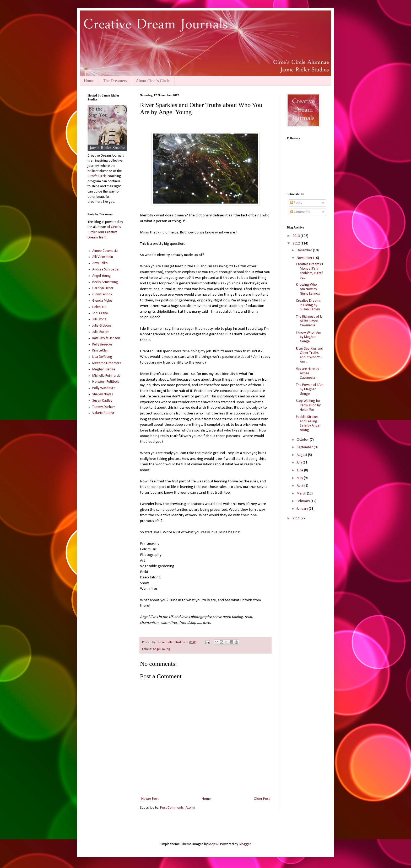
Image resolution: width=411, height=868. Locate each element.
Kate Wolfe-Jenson (106, 338)
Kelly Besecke (102, 345)
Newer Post (150, 799)
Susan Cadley (102, 401)
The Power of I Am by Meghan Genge (310, 389)
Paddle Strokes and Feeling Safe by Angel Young (308, 424)
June (300, 470)
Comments (300, 212)
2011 (297, 518)
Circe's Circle (97, 176)
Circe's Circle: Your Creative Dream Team (104, 232)
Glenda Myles (102, 301)
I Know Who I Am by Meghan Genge (309, 337)
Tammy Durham (104, 407)
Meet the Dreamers (107, 363)
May (300, 478)
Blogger (245, 844)
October (303, 440)
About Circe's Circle (153, 81)
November (305, 258)
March (302, 494)
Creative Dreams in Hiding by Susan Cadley (308, 305)
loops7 (213, 844)
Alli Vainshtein (103, 257)
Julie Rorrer (101, 332)
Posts (296, 203)
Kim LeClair (101, 351)
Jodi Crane (100, 313)
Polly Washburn (104, 388)
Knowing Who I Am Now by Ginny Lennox (308, 289)
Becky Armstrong (105, 282)
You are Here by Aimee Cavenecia (307, 373)
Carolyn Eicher (103, 288)
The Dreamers (115, 81)
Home (89, 81)
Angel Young (161, 649)
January (303, 509)
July (300, 463)
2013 (297, 236)
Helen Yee (99, 307)
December (305, 250)
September (305, 447)
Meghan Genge (104, 369)
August (302, 455)
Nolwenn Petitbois (106, 382)
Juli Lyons (99, 319)
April (301, 486)
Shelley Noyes (103, 394)
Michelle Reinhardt (106, 376)
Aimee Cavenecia (105, 251)
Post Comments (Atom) (177, 808)
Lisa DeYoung (102, 357)
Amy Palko (100, 263)
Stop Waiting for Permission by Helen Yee (308, 405)
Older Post (262, 799)
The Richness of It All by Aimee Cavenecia (309, 321)
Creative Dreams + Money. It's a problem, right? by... (310, 271)
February (304, 501)
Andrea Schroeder (106, 270)
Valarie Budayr (103, 413)
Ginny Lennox (102, 294)
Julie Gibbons (102, 326)
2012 (297, 244)
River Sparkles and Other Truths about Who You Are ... (310, 355)
